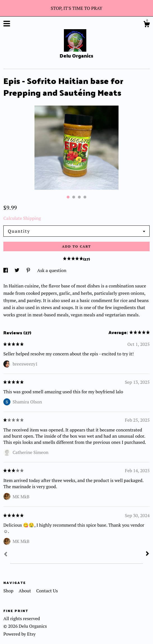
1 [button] (68, 197)
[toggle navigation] (7, 24)
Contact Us (47, 591)
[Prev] (6, 555)
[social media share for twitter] (18, 270)
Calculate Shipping (22, 218)
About (25, 591)
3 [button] (79, 197)
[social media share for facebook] (6, 270)
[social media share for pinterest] (29, 270)
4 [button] (85, 197)
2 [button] (74, 197)
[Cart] (147, 25)
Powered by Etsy (19, 634)
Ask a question (52, 270)
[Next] (147, 554)
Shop (9, 591)
